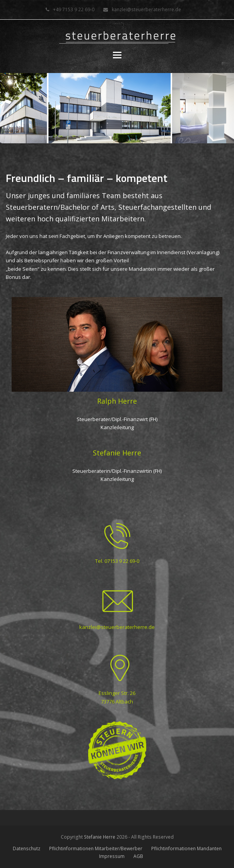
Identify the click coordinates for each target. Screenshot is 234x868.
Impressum (112, 856)
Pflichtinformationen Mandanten (186, 848)
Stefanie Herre (100, 837)
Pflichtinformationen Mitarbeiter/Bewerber (96, 848)
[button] (117, 54)
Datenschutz (26, 848)
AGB (138, 856)
